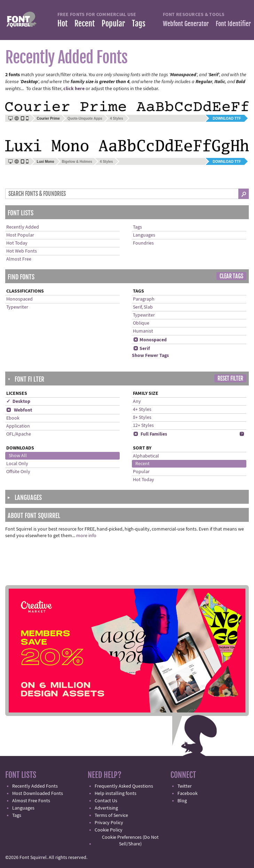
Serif (141, 349)
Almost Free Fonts (31, 801)
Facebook (188, 794)
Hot (62, 23)
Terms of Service (111, 815)
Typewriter (17, 307)
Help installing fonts (116, 794)
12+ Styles (143, 425)
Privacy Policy (109, 823)
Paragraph (144, 299)
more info (86, 536)
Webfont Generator (186, 24)
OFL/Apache (19, 434)
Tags (139, 23)
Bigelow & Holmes (77, 162)
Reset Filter (230, 379)
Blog (182, 801)
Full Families (150, 434)
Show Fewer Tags (150, 356)
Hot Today (17, 243)
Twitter (185, 786)
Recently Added (23, 227)
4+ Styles (142, 409)
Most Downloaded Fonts (38, 794)
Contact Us (106, 801)
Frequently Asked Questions (124, 786)
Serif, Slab (143, 307)
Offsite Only (18, 472)
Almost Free (19, 259)
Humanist (143, 331)
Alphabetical (146, 456)
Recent (85, 23)
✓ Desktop (18, 401)
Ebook (13, 418)
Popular (113, 23)
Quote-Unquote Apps (85, 118)
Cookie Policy (109, 830)
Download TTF (227, 118)
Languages (144, 235)
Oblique (141, 323)
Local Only (17, 464)
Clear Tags (231, 276)
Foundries (143, 243)
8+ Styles (142, 417)
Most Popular (20, 235)
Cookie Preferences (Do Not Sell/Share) (130, 841)
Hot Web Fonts (22, 251)
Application (18, 426)
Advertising (106, 808)
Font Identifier (233, 24)
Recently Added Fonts (35, 786)
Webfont (19, 410)
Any (137, 401)
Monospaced (19, 299)
